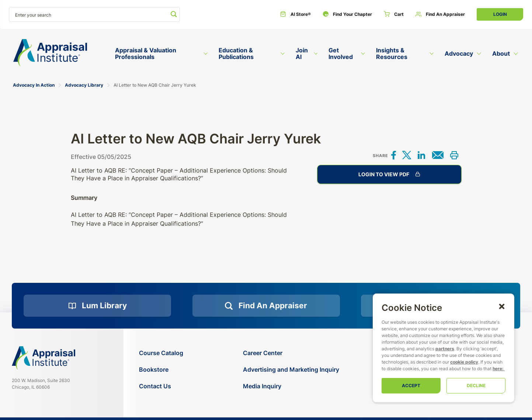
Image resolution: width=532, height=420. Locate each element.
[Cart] (394, 14)
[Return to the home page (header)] (50, 53)
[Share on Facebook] (394, 156)
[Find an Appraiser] (440, 14)
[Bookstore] (161, 370)
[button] (502, 306)
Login (500, 14)
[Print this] (454, 156)
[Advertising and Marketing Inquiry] (291, 370)
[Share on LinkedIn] (421, 156)
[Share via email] (438, 156)
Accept (411, 386)
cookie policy (464, 362)
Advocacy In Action (34, 85)
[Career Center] (291, 353)
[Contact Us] (161, 386)
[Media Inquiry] (291, 386)
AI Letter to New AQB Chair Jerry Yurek (155, 85)
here (497, 369)
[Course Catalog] (161, 353)
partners (445, 349)
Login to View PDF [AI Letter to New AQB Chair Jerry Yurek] (389, 174)
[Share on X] (407, 156)
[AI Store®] (295, 14)
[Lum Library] (97, 306)
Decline (476, 386)
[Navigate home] (44, 358)
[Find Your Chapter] (347, 14)
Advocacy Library (84, 85)
